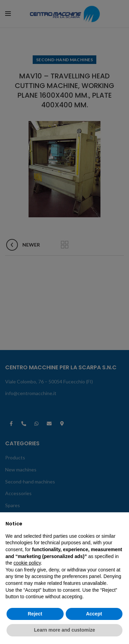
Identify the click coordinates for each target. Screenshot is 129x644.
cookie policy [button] (27, 563)
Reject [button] (35, 614)
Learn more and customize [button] (64, 630)
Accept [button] (94, 614)
